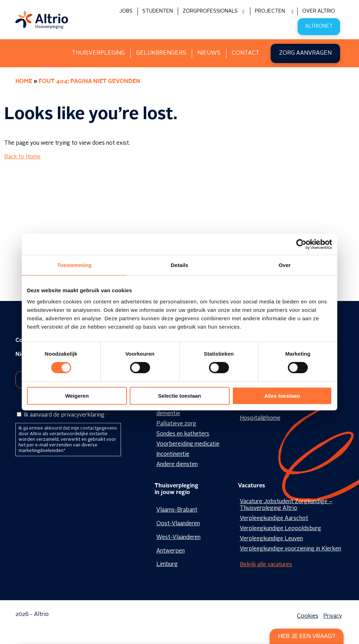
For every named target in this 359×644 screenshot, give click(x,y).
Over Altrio (319, 11)
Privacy (333, 616)
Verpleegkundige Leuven (271, 539)
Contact (246, 53)
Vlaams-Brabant (177, 510)
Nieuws (209, 53)
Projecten (270, 11)
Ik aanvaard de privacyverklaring (65, 415)
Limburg (167, 564)
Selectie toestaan (180, 396)
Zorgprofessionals (210, 11)
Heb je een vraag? (307, 636)
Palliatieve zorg (176, 424)
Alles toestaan (282, 396)
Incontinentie (173, 454)
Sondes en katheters (183, 434)
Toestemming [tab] (74, 265)
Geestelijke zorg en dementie (181, 410)
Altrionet (319, 26)
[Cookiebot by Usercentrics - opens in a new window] (301, 244)
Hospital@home (260, 418)
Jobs (126, 11)
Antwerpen (171, 551)
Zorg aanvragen (305, 53)
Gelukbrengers (161, 53)
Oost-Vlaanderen (178, 524)
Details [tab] (179, 265)
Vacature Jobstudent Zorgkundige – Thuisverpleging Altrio (286, 505)
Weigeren (77, 396)
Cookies (308, 616)
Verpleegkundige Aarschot (274, 519)
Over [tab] (285, 265)
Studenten (158, 11)
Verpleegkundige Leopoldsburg (280, 529)
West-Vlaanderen (178, 537)
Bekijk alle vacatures (266, 565)
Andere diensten (177, 465)
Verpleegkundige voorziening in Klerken (290, 549)
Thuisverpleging (98, 53)
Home (24, 82)
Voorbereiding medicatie (188, 444)
